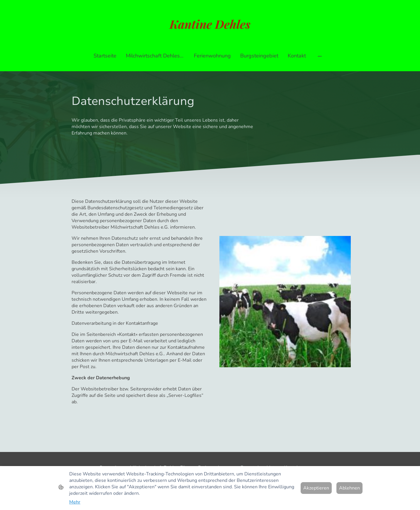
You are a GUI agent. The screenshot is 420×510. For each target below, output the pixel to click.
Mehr (75, 502)
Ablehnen (349, 488)
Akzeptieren (316, 488)
